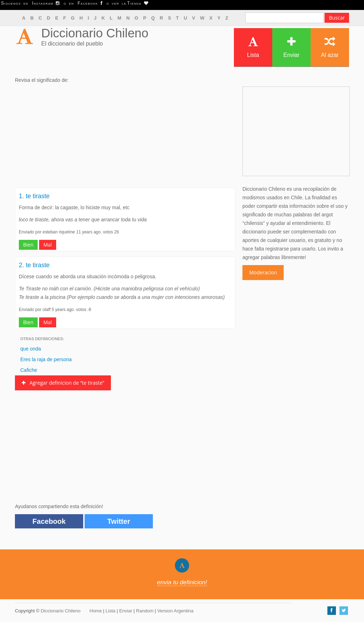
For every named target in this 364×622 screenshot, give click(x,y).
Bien (28, 245)
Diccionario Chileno (95, 33)
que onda (31, 349)
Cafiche (29, 370)
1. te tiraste (34, 196)
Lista (253, 47)
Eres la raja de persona (46, 359)
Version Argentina (175, 611)
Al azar (330, 47)
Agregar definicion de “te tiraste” (63, 383)
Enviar (291, 47)
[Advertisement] (125, 138)
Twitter (119, 521)
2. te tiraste (34, 265)
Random (145, 611)
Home (96, 611)
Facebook (49, 521)
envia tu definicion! (182, 582)
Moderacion (263, 272)
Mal (48, 245)
